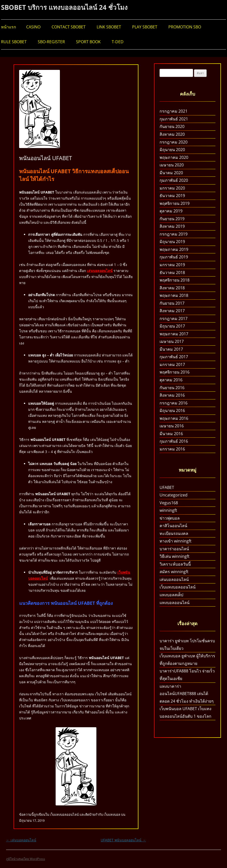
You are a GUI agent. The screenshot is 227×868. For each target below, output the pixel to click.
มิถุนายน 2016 (172, 410)
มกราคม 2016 (172, 449)
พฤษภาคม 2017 (174, 334)
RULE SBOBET (14, 42)
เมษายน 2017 (172, 341)
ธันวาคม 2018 (172, 272)
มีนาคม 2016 (171, 434)
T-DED (118, 42)
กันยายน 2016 (172, 388)
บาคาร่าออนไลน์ (174, 549)
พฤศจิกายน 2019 (175, 203)
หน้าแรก (9, 27)
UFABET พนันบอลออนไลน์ (123, 840)
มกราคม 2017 (172, 364)
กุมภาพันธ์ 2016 (174, 441)
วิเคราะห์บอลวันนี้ (175, 564)
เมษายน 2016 (172, 426)
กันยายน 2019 (172, 219)
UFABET (167, 487)
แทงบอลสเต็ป (171, 595)
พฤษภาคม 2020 (174, 157)
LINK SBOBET (109, 27)
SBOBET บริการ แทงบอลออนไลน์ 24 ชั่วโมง (64, 7)
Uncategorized (174, 495)
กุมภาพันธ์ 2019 (174, 257)
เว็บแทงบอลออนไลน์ (64, 814)
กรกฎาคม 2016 (174, 403)
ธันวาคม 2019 (172, 196)
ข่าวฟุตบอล (170, 518)
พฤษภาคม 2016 (174, 418)
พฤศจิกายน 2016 (175, 372)
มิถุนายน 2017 (172, 326)
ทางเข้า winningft (176, 541)
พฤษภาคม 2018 (174, 295)
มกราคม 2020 (172, 188)
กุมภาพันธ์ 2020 (174, 180)
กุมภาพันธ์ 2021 (174, 119)
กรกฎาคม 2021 (174, 111)
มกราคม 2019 (172, 265)
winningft (168, 510)
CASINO (33, 27)
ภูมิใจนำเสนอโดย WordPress (26, 859)
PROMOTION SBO (185, 27)
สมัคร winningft (174, 572)
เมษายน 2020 (172, 165)
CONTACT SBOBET (69, 27)
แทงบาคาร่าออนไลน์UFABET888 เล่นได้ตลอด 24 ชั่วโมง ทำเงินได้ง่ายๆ (187, 694)
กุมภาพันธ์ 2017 (174, 357)
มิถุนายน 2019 (172, 242)
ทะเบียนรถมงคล (174, 533)
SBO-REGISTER (51, 42)
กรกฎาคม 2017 (174, 318)
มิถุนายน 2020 (172, 150)
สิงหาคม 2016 (172, 395)
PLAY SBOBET (145, 27)
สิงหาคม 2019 (172, 226)
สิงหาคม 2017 (172, 311)
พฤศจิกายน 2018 (175, 280)
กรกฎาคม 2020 (174, 142)
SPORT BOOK (88, 42)
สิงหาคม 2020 (172, 134)
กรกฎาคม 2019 (174, 234)
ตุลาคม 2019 (171, 211)
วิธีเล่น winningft (175, 556)
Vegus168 (169, 503)
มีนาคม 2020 (171, 173)
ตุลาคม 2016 (171, 380)
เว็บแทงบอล (112, 814)
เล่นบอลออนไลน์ (100, 271)
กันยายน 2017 (172, 303)
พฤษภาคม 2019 (174, 249)
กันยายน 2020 (172, 126)
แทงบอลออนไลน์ (175, 603)
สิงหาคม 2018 (172, 288)
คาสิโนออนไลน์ (173, 526)
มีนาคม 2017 (171, 349)
